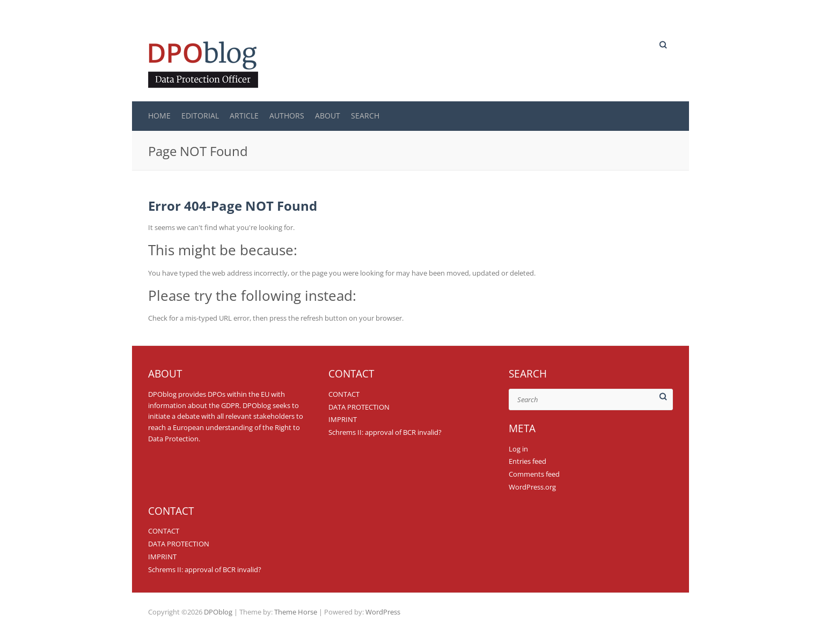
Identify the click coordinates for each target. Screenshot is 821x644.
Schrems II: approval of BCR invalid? (385, 432)
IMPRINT (343, 419)
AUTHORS (287, 116)
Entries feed (527, 461)
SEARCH (365, 116)
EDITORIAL (200, 116)
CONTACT (344, 394)
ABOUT (328, 116)
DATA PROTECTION (359, 407)
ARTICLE (244, 116)
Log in (518, 449)
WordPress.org (532, 487)
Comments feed (534, 474)
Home (159, 116)
